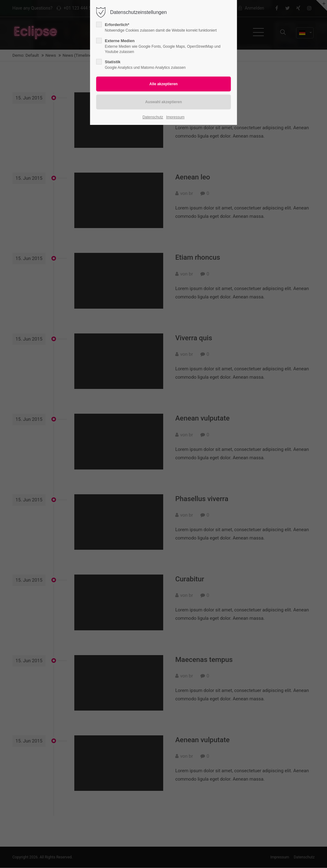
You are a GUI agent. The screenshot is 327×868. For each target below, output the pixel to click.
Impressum (175, 117)
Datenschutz (153, 117)
